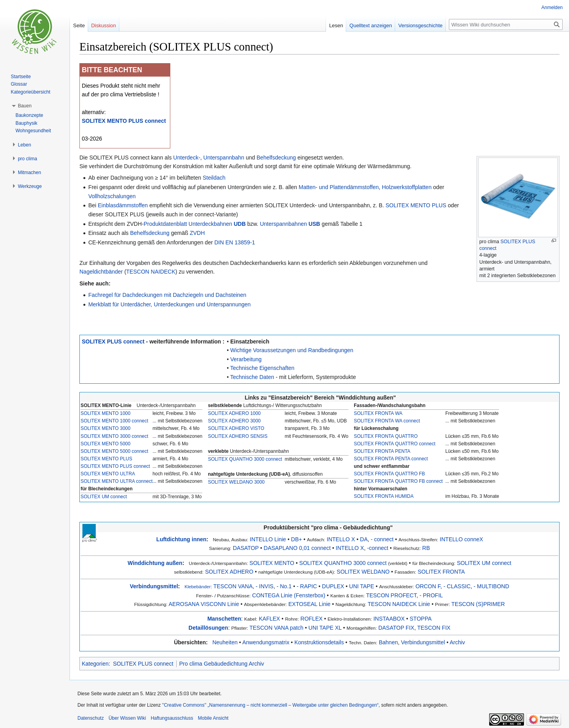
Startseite (21, 77)
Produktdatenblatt (165, 224)
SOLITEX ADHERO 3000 (234, 421)
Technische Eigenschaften (262, 368)
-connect (378, 548)
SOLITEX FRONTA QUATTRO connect (395, 444)
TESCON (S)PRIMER (478, 604)
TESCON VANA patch (276, 628)
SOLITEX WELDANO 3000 (236, 482)
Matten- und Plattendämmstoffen (339, 187)
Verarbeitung (246, 359)
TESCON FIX (434, 628)
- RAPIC (307, 586)
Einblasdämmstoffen (123, 205)
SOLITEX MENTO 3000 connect (114, 436)
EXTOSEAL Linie (310, 604)
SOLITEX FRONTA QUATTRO (386, 436)
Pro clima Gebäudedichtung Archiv (222, 664)
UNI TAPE (362, 586)
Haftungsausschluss (172, 718)
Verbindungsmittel (154, 586)
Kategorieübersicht (30, 92)
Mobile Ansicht (213, 718)
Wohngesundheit (33, 131)
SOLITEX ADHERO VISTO (236, 428)
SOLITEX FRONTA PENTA (382, 451)
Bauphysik (26, 123)
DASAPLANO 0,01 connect (297, 548)
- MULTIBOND (492, 586)
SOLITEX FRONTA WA (378, 413)
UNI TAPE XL (325, 628)
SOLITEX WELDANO (363, 572)
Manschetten (224, 619)
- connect (382, 539)
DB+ (297, 539)
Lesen (336, 25)
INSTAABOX (389, 619)
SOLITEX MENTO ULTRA (108, 474)
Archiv (457, 642)
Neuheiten (225, 642)
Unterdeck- (187, 158)
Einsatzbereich (250, 341)
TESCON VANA (233, 586)
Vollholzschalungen (112, 196)
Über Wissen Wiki (127, 718)
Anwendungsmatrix (266, 642)
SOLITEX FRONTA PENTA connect (391, 459)
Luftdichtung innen (182, 539)
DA (364, 539)
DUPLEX (333, 586)
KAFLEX (269, 619)
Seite (79, 25)
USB (315, 224)
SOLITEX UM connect (104, 497)
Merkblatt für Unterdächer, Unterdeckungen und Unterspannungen (169, 304)
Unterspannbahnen (284, 224)
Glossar (19, 84)
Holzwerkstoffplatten (407, 187)
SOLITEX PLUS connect (113, 341)
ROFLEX (311, 619)
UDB (240, 224)
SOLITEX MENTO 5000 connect (114, 451)
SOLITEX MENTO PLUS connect (124, 121)
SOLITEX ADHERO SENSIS (238, 436)
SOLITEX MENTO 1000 (106, 413)
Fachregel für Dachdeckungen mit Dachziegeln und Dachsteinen (167, 295)
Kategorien (95, 664)
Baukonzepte (29, 115)
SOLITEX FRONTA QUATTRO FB (390, 474)
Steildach (214, 178)
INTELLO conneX (462, 539)
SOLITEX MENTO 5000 (106, 444)
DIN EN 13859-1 (235, 242)
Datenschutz (91, 718)
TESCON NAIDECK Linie (399, 604)
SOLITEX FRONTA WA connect (387, 421)
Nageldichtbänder (101, 272)
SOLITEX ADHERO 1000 (234, 413)
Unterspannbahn (224, 158)
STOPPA (421, 619)
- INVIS (265, 586)
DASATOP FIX (396, 628)
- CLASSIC (457, 586)
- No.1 (284, 586)
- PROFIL (431, 595)
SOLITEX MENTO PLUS (416, 205)
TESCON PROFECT (391, 595)
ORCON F (428, 586)
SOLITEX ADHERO (229, 572)
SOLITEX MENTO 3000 (106, 428)
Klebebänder (198, 586)
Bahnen (388, 642)
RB (426, 548)
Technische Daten (252, 377)
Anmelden (552, 8)
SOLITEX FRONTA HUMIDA (384, 496)
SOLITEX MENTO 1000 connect (114, 421)
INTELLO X (341, 539)
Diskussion (104, 25)
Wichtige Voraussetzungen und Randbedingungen (292, 350)
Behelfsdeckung (276, 158)
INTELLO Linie (268, 539)
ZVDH (197, 233)
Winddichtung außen (155, 563)
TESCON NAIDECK (151, 272)
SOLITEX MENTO (272, 563)
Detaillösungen (208, 628)
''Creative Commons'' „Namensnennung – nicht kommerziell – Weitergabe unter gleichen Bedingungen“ (270, 705)
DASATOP (246, 548)
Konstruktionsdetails (319, 642)
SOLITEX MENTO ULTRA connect (117, 481)
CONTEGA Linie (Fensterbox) (289, 595)
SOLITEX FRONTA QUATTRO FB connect (398, 481)
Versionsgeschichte (420, 25)
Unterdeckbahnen (210, 224)
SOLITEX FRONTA (441, 572)
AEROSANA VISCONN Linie (204, 604)
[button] (25, 106)
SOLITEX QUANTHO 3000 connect (245, 459)
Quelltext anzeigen (371, 25)
